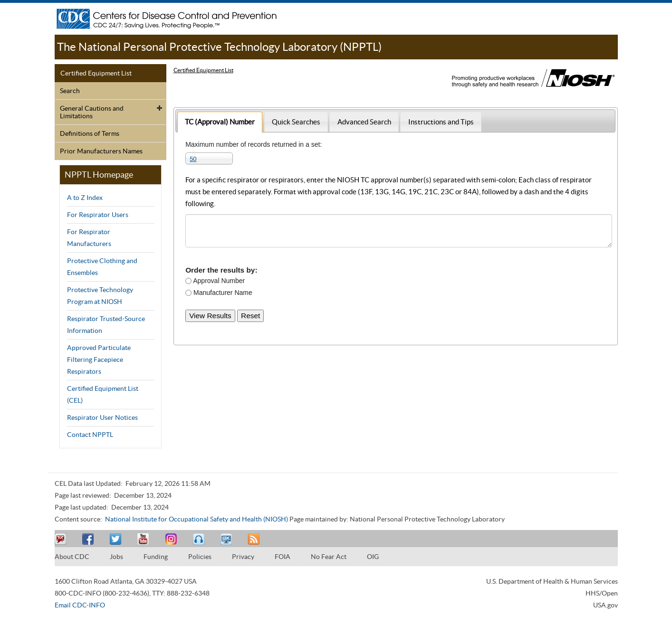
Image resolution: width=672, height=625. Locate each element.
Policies (200, 557)
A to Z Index (85, 198)
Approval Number (218, 281)
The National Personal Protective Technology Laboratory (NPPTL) (219, 47)
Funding (156, 557)
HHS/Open (602, 593)
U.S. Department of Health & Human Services (552, 581)
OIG (373, 557)
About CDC (72, 557)
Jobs (116, 557)
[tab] (220, 122)
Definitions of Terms (90, 133)
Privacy (243, 557)
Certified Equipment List (96, 73)
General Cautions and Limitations (92, 112)
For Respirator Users (98, 215)
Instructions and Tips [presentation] (441, 122)
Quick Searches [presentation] (296, 122)
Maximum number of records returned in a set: (254, 144)
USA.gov (605, 605)
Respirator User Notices (102, 417)
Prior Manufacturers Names (101, 151)
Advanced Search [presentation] (364, 122)
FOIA (283, 557)
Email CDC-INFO (80, 605)
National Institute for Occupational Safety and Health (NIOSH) (197, 519)
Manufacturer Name (222, 293)
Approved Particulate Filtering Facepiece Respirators (99, 360)
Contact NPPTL (90, 435)
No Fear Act (329, 557)
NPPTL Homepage (99, 175)
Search (70, 91)
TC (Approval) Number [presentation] (220, 122)
